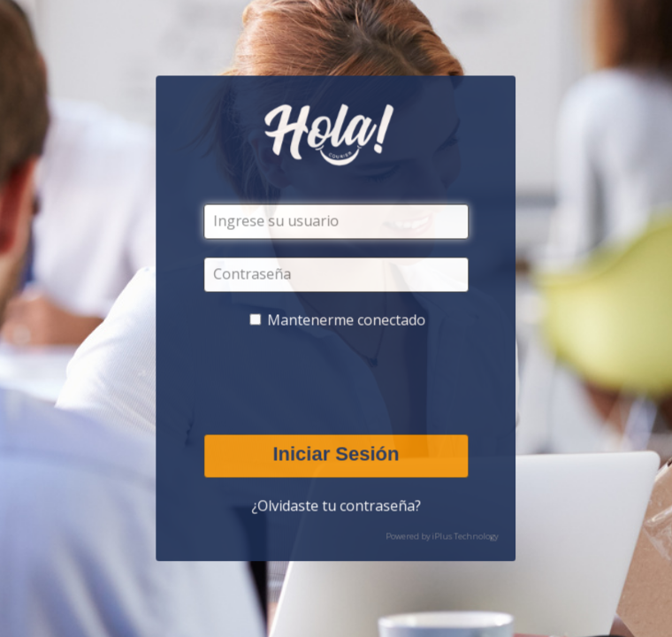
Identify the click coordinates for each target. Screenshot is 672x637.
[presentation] (339, 382)
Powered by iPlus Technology (443, 537)
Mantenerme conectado (347, 320)
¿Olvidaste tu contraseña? (336, 506)
